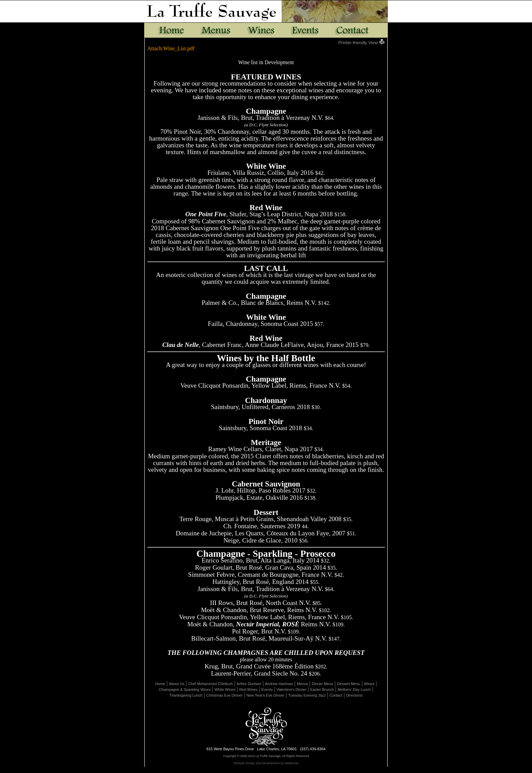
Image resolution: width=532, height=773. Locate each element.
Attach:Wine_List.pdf (171, 48)
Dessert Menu (348, 684)
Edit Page (244, 770)
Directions (354, 695)
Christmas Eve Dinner (224, 695)
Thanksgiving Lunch (186, 695)
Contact (336, 695)
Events (267, 689)
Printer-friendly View (362, 43)
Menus (302, 684)
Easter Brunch (322, 689)
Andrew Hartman (279, 684)
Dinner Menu (322, 684)
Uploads (290, 770)
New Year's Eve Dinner (265, 695)
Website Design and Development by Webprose (266, 763)
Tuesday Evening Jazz (307, 695)
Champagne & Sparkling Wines (185, 689)
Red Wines (248, 689)
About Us (177, 684)
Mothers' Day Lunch (354, 689)
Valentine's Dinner (291, 689)
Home (160, 684)
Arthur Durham (249, 684)
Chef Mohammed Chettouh (210, 684)
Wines (369, 684)
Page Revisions (267, 770)
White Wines (225, 689)
